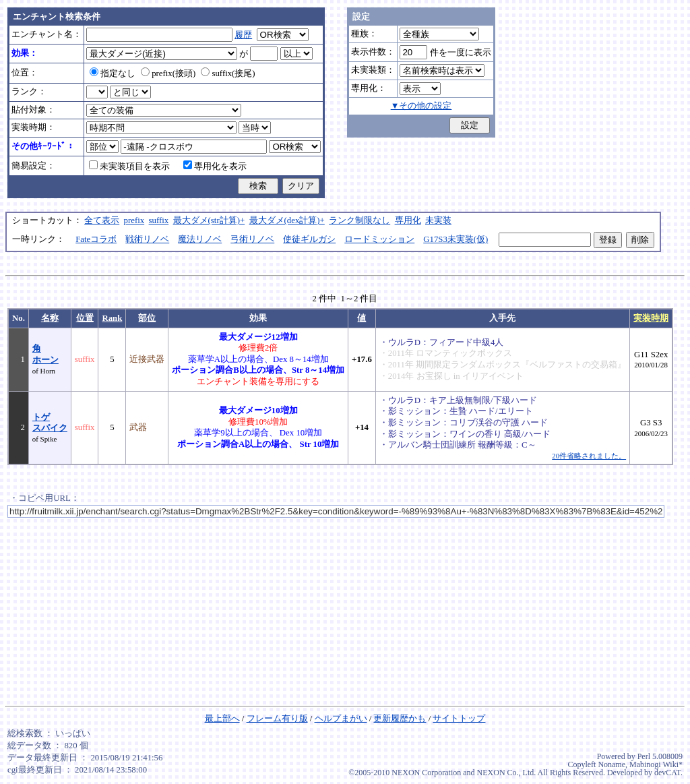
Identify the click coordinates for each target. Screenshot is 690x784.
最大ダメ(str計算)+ (209, 220)
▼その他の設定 (421, 106)
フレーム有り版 (277, 719)
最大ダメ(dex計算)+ (287, 220)
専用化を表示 (215, 167)
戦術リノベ (147, 239)
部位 (147, 318)
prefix (134, 220)
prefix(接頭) (168, 73)
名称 (50, 318)
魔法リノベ (200, 239)
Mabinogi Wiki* (656, 764)
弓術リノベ (252, 239)
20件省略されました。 (589, 456)
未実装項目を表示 (129, 167)
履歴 (243, 35)
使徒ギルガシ (309, 239)
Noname (611, 764)
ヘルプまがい (341, 719)
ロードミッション (379, 239)
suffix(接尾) (228, 73)
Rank (112, 318)
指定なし (113, 73)
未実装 (438, 220)
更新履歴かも (400, 719)
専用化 (408, 220)
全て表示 (102, 220)
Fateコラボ (96, 239)
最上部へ (222, 719)
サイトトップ (459, 719)
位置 (85, 318)
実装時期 (651, 318)
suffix (159, 220)
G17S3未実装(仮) (456, 239)
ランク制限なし (359, 220)
